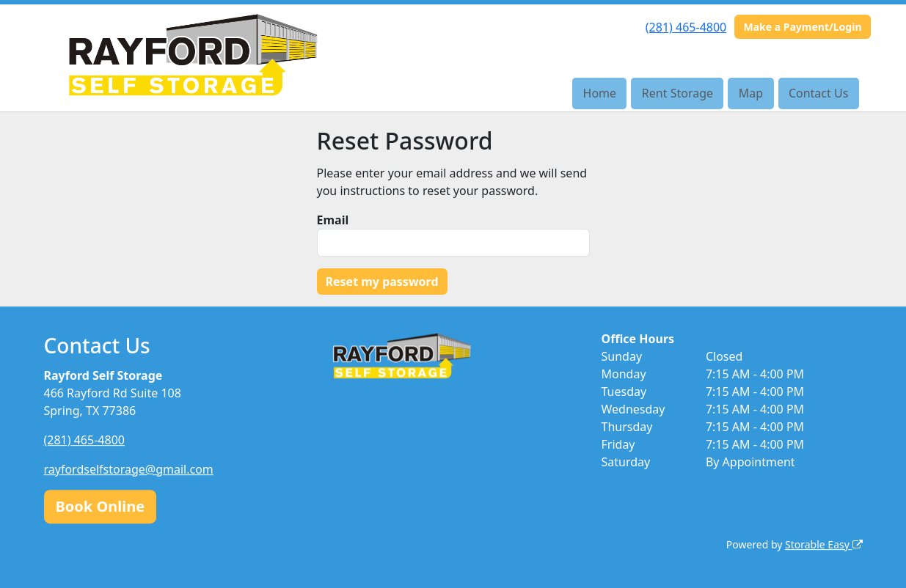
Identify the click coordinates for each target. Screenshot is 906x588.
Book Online (101, 506)
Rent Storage (677, 93)
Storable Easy (823, 544)
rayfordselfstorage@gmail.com (129, 469)
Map (751, 93)
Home (600, 93)
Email (333, 220)
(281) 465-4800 (686, 27)
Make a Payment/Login (802, 27)
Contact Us (818, 93)
